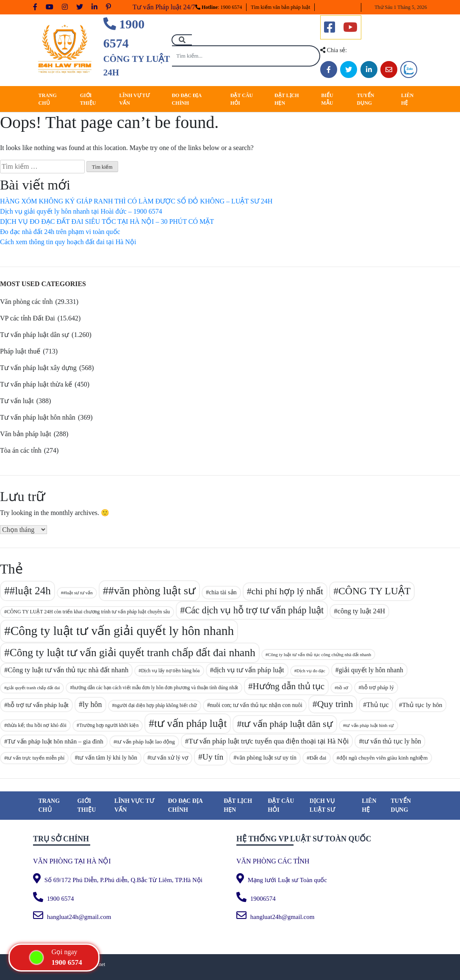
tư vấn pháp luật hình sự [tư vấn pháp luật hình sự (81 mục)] (370, 725)
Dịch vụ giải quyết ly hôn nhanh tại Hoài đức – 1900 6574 (81, 211)
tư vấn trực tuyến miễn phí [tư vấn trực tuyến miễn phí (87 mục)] (36, 758)
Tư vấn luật (17, 401)
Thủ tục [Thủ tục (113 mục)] (378, 705)
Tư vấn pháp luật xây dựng (38, 368)
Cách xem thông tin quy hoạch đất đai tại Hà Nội (68, 242)
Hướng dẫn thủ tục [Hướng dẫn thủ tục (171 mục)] (289, 686)
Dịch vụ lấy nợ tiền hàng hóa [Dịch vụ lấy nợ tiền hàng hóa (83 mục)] (170, 671)
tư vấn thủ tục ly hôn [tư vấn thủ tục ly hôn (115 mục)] (392, 741)
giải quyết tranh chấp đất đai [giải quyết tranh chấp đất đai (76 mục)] (33, 688)
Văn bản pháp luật (26, 434)
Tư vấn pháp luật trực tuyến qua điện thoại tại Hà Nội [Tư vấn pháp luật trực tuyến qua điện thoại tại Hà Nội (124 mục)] (269, 741)
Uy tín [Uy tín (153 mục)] (213, 757)
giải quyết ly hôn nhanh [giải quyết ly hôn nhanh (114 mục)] (371, 670)
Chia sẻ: (334, 50)
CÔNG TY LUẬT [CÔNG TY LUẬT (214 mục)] (374, 591)
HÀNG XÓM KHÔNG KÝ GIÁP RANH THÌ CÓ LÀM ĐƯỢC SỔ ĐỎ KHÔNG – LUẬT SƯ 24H (136, 201)
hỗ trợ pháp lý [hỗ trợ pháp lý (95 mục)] (378, 687)
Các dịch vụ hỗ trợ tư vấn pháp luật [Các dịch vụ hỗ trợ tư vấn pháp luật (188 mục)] (254, 610)
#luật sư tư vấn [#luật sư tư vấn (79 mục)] (78, 593)
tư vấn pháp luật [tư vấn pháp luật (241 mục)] (191, 723)
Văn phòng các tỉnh (26, 302)
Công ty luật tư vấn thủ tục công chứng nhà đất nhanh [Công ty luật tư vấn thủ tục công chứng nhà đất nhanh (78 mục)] (319, 654)
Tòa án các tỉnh (21, 450)
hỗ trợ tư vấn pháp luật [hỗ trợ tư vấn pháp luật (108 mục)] (38, 705)
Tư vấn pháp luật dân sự (35, 335)
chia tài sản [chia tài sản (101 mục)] (223, 592)
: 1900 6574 (219, 7)
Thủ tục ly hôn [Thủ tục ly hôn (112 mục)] (422, 705)
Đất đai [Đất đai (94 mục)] (318, 758)
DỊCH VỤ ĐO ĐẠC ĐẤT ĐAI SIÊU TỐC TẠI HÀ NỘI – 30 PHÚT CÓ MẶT (107, 221)
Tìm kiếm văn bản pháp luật (280, 7)
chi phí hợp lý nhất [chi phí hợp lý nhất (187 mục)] (288, 591)
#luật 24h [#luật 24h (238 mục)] (30, 591)
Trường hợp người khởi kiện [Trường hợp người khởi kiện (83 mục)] (109, 725)
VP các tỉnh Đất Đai (28, 318)
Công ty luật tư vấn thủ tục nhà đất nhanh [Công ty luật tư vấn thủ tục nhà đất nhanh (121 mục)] (68, 670)
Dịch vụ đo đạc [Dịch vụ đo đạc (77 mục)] (311, 671)
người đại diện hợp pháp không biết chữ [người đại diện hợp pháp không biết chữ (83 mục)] (156, 705)
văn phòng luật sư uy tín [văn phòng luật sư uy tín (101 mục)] (266, 757)
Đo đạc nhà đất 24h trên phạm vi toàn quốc (60, 232)
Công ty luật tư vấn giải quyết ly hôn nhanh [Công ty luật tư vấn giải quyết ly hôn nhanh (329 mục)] (122, 631)
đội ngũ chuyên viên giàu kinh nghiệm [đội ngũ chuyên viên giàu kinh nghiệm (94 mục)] (384, 758)
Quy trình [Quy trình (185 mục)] (335, 704)
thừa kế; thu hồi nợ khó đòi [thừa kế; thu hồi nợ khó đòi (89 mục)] (37, 725)
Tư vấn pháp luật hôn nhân (38, 417)
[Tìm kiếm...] (246, 56)
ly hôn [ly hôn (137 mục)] (92, 704)
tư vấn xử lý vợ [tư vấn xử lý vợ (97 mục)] (169, 758)
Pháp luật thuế (20, 351)
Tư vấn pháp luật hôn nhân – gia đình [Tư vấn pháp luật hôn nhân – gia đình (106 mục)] (55, 741)
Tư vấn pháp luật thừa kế (36, 384)
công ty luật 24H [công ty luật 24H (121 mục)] (362, 611)
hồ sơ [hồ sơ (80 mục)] (343, 688)
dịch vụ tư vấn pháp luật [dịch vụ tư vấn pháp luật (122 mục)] (249, 670)
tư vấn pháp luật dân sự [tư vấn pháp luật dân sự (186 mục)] (287, 724)
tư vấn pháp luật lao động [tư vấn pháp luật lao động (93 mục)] (145, 742)
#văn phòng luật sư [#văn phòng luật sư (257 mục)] (152, 591)
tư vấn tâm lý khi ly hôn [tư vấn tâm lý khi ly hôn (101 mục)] (108, 757)
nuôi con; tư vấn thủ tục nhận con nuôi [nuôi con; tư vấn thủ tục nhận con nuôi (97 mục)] (256, 705)
